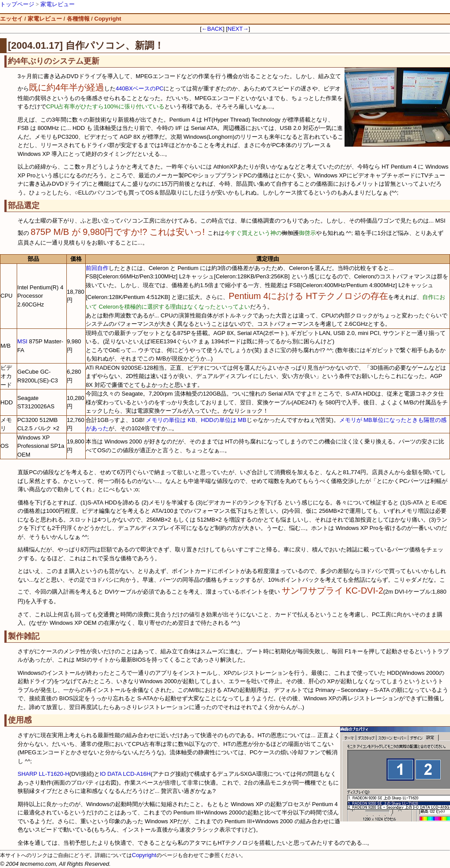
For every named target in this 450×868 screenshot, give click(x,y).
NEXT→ (238, 29)
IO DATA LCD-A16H (125, 774)
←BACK (212, 29)
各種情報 (78, 19)
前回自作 (97, 268)
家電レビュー (58, 4)
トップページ (17, 4)
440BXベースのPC (140, 88)
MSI (22, 341)
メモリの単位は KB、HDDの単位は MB (196, 420)
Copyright (108, 19)
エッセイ (11, 19)
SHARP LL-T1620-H (44, 774)
